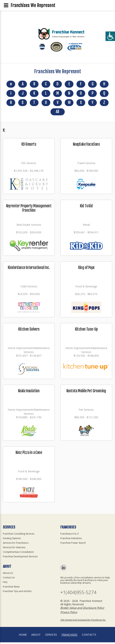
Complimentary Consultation (18, 554)
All (57, 113)
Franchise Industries (71, 540)
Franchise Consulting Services (19, 535)
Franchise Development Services (20, 558)
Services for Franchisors (16, 545)
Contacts (89, 636)
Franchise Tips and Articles (17, 593)
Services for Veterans (14, 549)
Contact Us (9, 579)
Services (51, 636)
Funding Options (12, 540)
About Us (8, 575)
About (36, 636)
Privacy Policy (69, 614)
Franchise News (11, 588)
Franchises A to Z (70, 535)
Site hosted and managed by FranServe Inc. (83, 622)
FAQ (5, 584)
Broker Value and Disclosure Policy (82, 609)
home (23, 636)
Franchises (69, 636)
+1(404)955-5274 (78, 594)
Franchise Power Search (73, 545)
